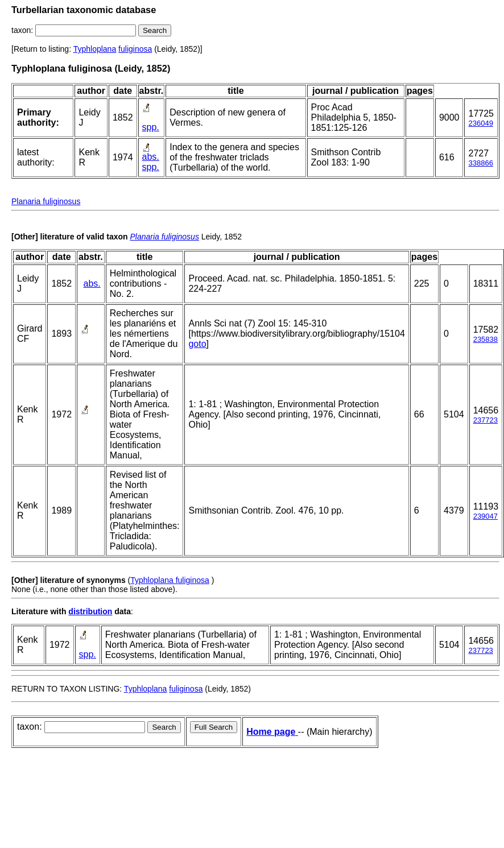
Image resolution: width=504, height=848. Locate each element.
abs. (151, 157)
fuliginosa (135, 49)
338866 (480, 163)
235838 (486, 339)
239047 (486, 516)
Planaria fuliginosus (46, 201)
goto (197, 344)
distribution (90, 611)
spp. (151, 127)
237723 (486, 420)
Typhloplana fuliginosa (170, 580)
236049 (480, 123)
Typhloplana (95, 49)
